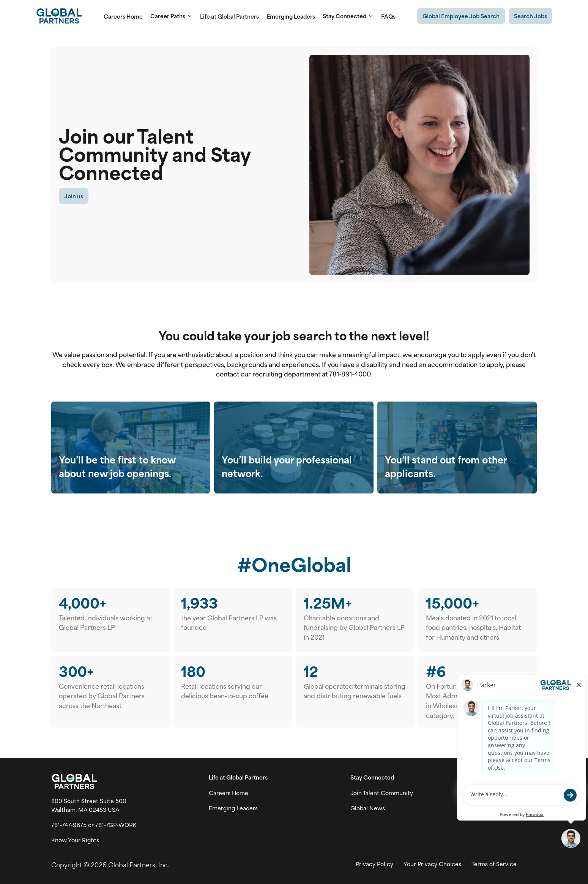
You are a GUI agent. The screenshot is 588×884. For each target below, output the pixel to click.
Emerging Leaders (291, 16)
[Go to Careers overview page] (59, 16)
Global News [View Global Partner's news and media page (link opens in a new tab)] (368, 808)
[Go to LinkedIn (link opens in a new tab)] (533, 793)
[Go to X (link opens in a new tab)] (501, 793)
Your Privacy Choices (432, 864)
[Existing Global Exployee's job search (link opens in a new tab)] (461, 16)
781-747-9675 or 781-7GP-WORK (94, 825)
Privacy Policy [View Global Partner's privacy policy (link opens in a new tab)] (374, 864)
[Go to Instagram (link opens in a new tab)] (517, 793)
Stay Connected (348, 16)
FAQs (388, 16)
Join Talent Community (382, 793)
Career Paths (171, 16)
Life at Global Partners (229, 16)
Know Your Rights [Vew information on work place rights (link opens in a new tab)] (75, 840)
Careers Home (123, 16)
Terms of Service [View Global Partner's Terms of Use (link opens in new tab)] (494, 864)
